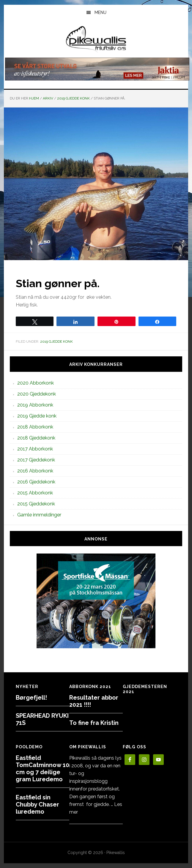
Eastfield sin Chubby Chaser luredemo (37, 804)
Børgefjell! (31, 698)
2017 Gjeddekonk (36, 460)
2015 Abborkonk (35, 493)
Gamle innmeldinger (39, 515)
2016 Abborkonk (35, 471)
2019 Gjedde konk (56, 341)
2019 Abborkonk (35, 405)
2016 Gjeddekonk (36, 482)
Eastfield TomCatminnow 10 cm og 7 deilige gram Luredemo (43, 769)
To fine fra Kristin (94, 723)
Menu (100, 12)
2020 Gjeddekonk (37, 394)
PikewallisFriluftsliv (96, 39)
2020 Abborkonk (36, 383)
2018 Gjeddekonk (36, 438)
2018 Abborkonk (35, 427)
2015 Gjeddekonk (36, 504)
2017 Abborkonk (35, 449)
